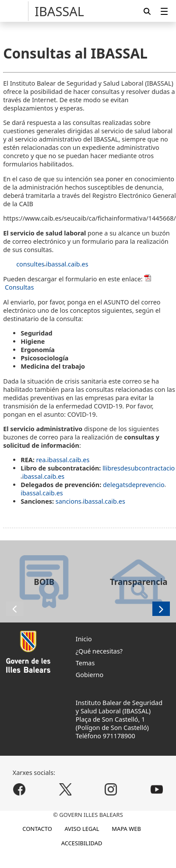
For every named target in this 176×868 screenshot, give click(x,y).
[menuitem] (164, 11)
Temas (85, 663)
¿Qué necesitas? (99, 651)
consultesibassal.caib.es (52, 264)
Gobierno (90, 675)
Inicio (84, 639)
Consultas (19, 287)
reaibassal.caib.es (63, 460)
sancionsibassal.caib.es (90, 501)
